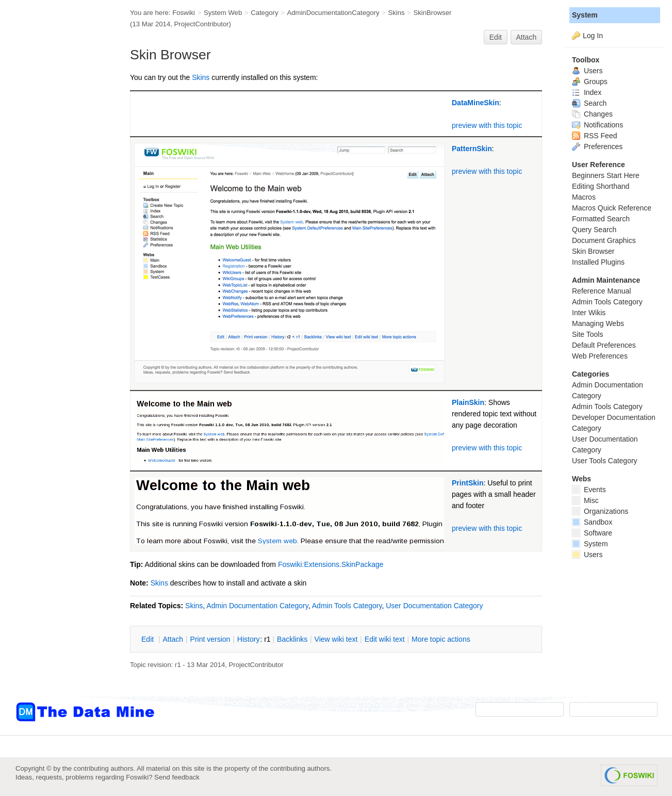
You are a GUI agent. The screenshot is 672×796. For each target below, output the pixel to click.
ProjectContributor (202, 24)
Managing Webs (598, 323)
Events (589, 490)
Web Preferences (600, 356)
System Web (223, 13)
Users (587, 71)
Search (589, 103)
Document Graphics (604, 240)
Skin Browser (593, 251)
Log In (593, 36)
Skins (396, 13)
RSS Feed (594, 136)
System (585, 15)
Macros (584, 197)
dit (149, 639)
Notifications (597, 125)
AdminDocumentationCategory (333, 13)
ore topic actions (441, 639)
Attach (527, 37)
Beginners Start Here (606, 175)
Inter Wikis (589, 313)
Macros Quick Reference (612, 208)
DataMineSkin (476, 103)
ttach (173, 639)
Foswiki (184, 13)
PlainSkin (468, 402)
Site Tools (587, 334)
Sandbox (592, 522)
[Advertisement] (57, 208)
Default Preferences (604, 345)
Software (592, 533)
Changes (592, 114)
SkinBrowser (432, 13)
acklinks (292, 639)
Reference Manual (601, 291)
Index (587, 92)
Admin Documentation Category (257, 606)
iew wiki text (336, 639)
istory (249, 639)
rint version (210, 639)
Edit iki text (385, 639)
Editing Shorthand (601, 186)
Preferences (597, 147)
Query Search (594, 230)
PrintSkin (468, 483)
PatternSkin (472, 149)
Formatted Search (601, 219)
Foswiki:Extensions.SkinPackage (331, 564)
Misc (585, 500)
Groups (590, 82)
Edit (496, 37)
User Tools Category (605, 461)
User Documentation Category (434, 606)
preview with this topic (487, 125)
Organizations (600, 511)
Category (264, 13)
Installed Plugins (598, 262)
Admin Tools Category (347, 606)
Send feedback (177, 777)
